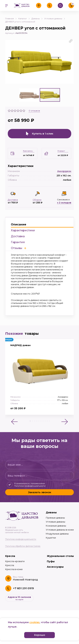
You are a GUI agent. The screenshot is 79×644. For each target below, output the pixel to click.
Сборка (37, 200)
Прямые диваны (55, 518)
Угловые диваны (55, 522)
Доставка (18, 236)
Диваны (51, 512)
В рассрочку (28, 151)
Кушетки (51, 538)
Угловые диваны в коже (60, 530)
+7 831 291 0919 (23, 588)
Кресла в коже (14, 569)
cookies (34, 622)
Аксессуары (55, 567)
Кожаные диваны (56, 526)
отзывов (34, 111)
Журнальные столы (60, 556)
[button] (71, 41)
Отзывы (18, 248)
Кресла (10, 556)
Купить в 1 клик (40, 134)
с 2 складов (64, 203)
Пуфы (51, 561)
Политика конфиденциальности (21, 539)
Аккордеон (64, 171)
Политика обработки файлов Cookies (23, 546)
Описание (19, 224)
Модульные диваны (57, 534)
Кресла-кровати (15, 561)
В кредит (61, 151)
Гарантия (18, 242)
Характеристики (23, 230)
